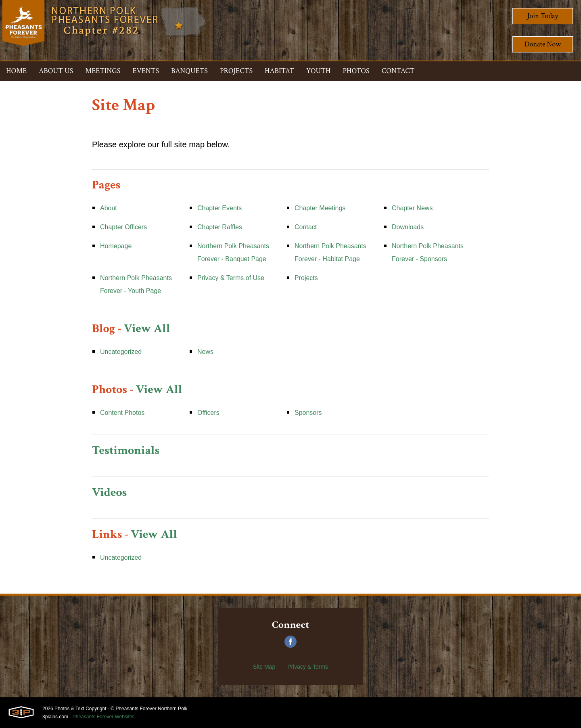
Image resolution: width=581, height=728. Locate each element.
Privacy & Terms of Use (231, 278)
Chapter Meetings (320, 208)
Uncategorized (121, 352)
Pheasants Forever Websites (104, 717)
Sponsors (308, 413)
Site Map (264, 667)
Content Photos (122, 413)
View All (147, 329)
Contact (306, 227)
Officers (208, 413)
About (109, 208)
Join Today (543, 16)
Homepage (116, 246)
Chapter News (412, 208)
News (205, 352)
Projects (306, 278)
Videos (109, 493)
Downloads (408, 227)
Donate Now (543, 44)
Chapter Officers (123, 227)
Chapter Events (219, 208)
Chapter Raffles (220, 227)
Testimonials (126, 451)
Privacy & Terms (308, 667)
